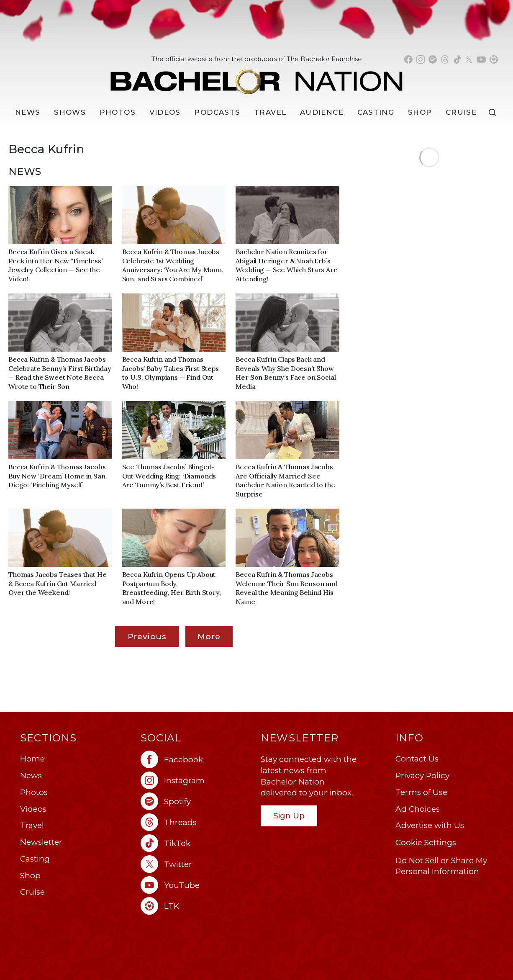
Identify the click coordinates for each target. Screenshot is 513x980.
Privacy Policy (422, 776)
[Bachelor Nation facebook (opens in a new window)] (408, 59)
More (209, 636)
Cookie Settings (426, 842)
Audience (322, 112)
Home (32, 759)
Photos (118, 112)
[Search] (494, 112)
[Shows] (70, 112)
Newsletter (41, 842)
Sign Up (289, 816)
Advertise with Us (430, 825)
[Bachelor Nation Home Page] (256, 77)
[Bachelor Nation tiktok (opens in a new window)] (457, 59)
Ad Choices (418, 809)
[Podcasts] (217, 112)
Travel (270, 112)
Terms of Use (421, 792)
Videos (165, 112)
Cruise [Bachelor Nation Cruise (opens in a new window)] (461, 112)
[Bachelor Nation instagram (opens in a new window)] (421, 59)
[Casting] (376, 112)
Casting (35, 859)
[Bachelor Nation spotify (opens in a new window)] (433, 59)
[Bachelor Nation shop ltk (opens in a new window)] (494, 59)
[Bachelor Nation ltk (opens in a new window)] (197, 906)
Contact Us (417, 759)
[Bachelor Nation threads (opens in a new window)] (445, 59)
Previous (147, 636)
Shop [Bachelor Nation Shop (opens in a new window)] (420, 112)
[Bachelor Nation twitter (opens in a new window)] (469, 59)
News (31, 776)
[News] (28, 112)
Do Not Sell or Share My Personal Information (441, 866)
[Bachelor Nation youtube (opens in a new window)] (481, 59)
